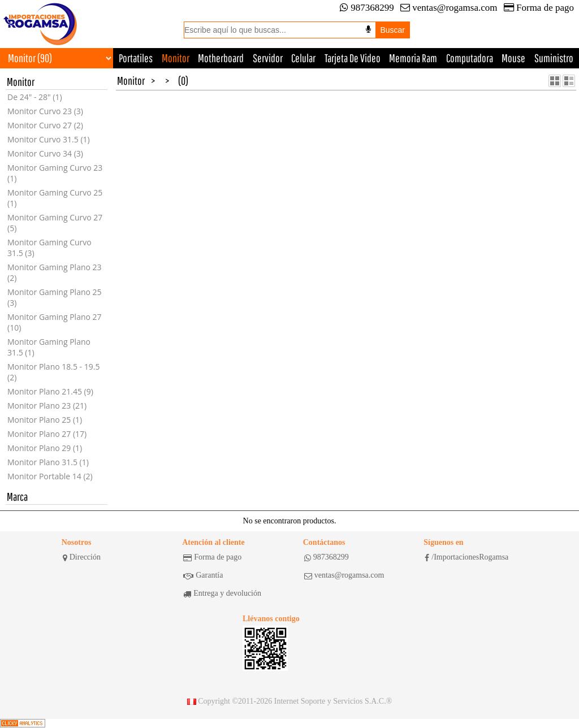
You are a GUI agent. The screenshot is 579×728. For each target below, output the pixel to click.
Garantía (203, 575)
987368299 (367, 8)
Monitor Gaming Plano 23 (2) (55, 272)
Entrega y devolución (222, 593)
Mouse (513, 58)
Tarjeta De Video (353, 58)
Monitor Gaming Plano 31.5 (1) (49, 347)
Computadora (470, 58)
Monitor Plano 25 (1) (45, 420)
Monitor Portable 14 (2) (50, 476)
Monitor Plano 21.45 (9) (50, 391)
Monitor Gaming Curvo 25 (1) (55, 198)
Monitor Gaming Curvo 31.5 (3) (49, 248)
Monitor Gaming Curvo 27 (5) (55, 223)
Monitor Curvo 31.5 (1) (49, 139)
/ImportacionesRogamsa (466, 557)
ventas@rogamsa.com (449, 8)
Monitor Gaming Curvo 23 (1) (55, 173)
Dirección (82, 557)
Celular (303, 58)
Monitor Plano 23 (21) (47, 406)
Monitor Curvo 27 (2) (45, 125)
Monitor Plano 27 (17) (47, 434)
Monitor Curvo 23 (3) (45, 111)
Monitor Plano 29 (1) (45, 448)
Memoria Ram (413, 58)
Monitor (176, 58)
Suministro (554, 58)
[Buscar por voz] (368, 29)
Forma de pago (539, 8)
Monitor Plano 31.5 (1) (48, 462)
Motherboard (221, 58)
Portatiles (136, 58)
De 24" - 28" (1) (35, 97)
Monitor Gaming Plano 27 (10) (55, 322)
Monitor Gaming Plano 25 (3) (55, 297)
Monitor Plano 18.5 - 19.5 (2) (53, 372)
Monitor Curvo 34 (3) (45, 153)
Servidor (268, 58)
